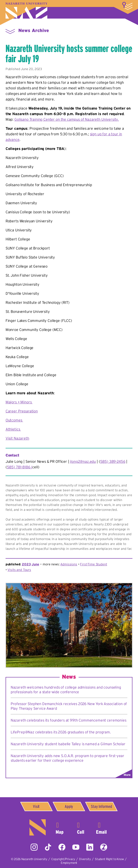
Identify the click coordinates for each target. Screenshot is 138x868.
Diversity (85, 859)
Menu (10, 31)
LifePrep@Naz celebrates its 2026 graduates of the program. (61, 732)
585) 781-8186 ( (20, 467)
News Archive (34, 30)
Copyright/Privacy (63, 859)
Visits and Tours (19, 570)
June (35, 564)
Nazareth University (26, 11)
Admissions (69, 564)
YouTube (76, 847)
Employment (69, 863)
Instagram (34, 847)
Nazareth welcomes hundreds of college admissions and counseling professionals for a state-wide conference (66, 690)
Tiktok (48, 847)
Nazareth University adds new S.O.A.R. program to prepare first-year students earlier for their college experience (67, 758)
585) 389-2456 (113, 461)
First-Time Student (93, 564)
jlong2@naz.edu (83, 461)
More (127, 6)
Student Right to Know (109, 859)
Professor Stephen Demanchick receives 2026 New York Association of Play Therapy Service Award (69, 706)
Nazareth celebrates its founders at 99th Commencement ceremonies (69, 720)
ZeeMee (104, 847)
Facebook (62, 847)
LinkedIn (90, 847)
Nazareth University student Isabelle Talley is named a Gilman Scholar (68, 744)
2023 (26, 564)
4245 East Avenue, (60, 827)
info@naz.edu (101, 827)
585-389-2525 (80, 827)
